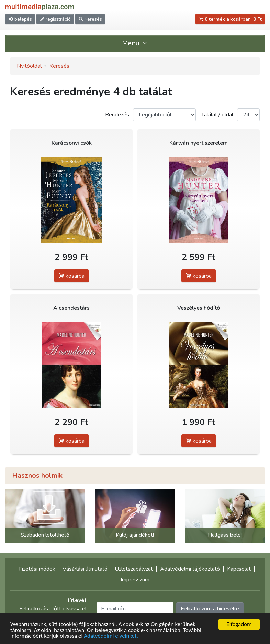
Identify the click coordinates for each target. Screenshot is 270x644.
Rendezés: (118, 115)
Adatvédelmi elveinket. (111, 636)
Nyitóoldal (29, 66)
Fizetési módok (37, 569)
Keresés (59, 66)
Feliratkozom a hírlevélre (210, 609)
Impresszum (135, 580)
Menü (135, 43)
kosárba (72, 276)
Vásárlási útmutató (85, 569)
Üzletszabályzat (134, 569)
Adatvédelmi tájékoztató (190, 569)
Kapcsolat (239, 569)
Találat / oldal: (218, 115)
